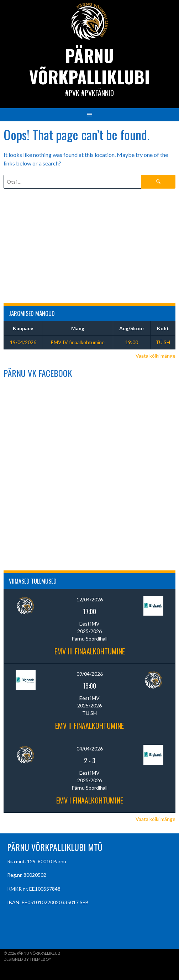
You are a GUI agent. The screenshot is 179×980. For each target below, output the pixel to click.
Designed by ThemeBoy (27, 959)
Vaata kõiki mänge (156, 356)
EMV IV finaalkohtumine (78, 342)
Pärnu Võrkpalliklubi (89, 66)
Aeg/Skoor (132, 328)
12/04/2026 (90, 599)
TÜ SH (163, 342)
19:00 (132, 342)
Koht (163, 328)
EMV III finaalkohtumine (90, 651)
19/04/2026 (23, 342)
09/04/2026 (90, 674)
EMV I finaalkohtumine (90, 800)
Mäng (78, 328)
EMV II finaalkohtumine (89, 726)
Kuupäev (23, 328)
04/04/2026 (90, 749)
